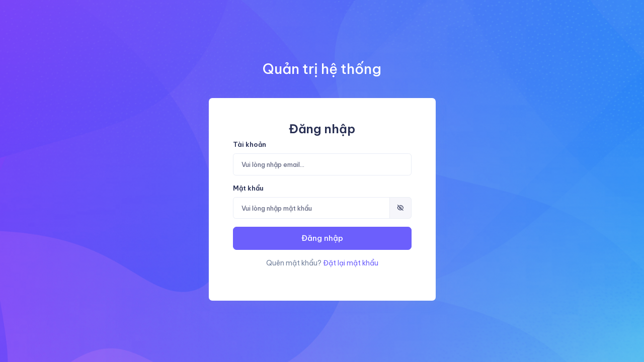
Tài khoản (250, 144)
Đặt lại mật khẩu (351, 263)
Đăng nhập (322, 238)
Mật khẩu (248, 188)
